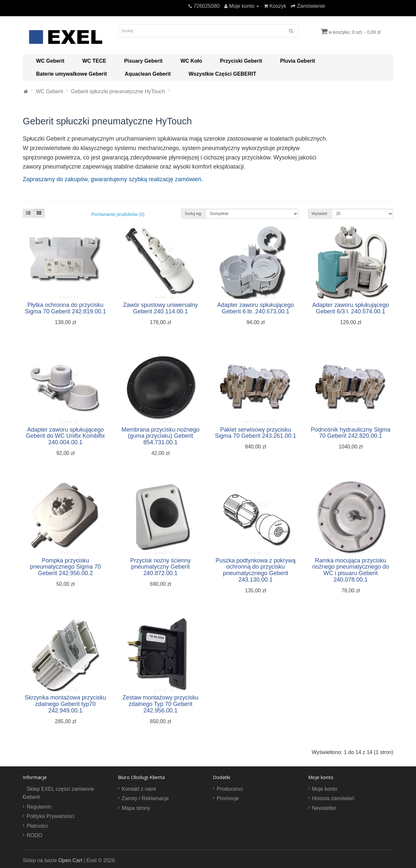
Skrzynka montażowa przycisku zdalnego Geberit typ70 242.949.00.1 (65, 704)
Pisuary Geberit (143, 61)
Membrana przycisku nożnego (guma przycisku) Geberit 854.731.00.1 (161, 436)
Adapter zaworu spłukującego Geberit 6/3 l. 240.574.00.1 (351, 308)
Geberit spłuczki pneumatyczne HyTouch (118, 91)
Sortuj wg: (194, 214)
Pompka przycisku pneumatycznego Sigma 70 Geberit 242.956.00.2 (65, 567)
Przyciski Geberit (241, 61)
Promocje (228, 798)
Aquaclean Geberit (148, 74)
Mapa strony (136, 808)
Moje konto (325, 789)
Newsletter (324, 808)
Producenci (230, 789)
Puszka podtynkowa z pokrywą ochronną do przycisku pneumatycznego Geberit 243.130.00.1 (255, 570)
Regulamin (39, 807)
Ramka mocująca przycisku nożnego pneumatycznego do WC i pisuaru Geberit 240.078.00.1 (351, 570)
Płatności (37, 826)
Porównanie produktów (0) (118, 214)
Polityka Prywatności (51, 816)
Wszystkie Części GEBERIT (222, 74)
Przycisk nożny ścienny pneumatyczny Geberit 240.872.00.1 (161, 567)
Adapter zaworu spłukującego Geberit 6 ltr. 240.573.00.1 (255, 308)
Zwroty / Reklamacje (145, 798)
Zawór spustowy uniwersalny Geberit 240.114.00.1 (161, 308)
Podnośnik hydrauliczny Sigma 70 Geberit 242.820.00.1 (351, 433)
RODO (34, 835)
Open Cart (70, 860)
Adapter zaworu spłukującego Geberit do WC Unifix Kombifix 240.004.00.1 (65, 436)
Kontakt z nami (139, 789)
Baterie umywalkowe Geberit (71, 74)
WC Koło (191, 61)
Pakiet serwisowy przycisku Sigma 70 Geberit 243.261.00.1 (255, 433)
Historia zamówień (333, 798)
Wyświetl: (320, 214)
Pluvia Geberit (298, 61)
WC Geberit (50, 61)
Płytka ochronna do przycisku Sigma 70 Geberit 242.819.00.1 (65, 308)
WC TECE (94, 61)
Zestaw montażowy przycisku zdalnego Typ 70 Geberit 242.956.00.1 (161, 704)
